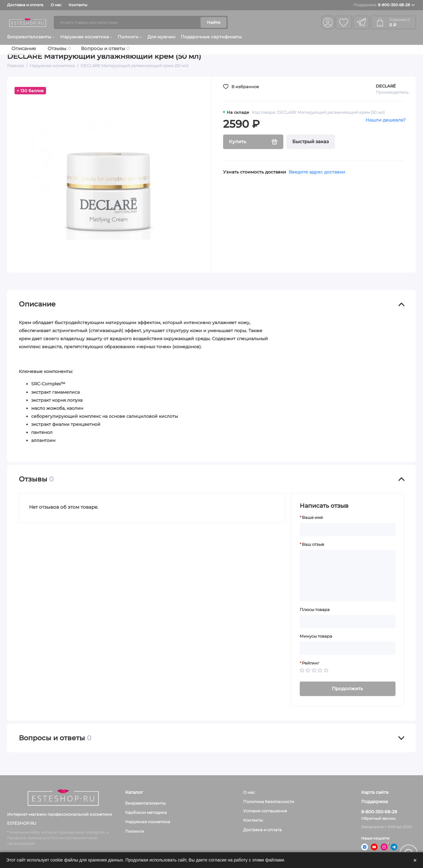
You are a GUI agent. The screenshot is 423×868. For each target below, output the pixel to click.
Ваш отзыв (313, 544)
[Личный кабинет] (328, 22)
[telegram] (361, 22)
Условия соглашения (265, 811)
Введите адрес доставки (317, 172)
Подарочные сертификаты (211, 37)
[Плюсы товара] (348, 622)
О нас (56, 5)
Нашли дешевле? (386, 120)
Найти (214, 22)
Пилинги (130, 37)
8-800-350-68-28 (384, 5)
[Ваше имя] (348, 530)
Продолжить (347, 689)
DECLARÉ (386, 86)
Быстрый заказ (311, 142)
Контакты (78, 5)
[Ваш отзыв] (348, 576)
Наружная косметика (86, 37)
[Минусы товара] (348, 648)
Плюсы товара (315, 610)
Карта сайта (375, 792)
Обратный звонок (378, 818)
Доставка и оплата (25, 5)
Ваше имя (312, 517)
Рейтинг (311, 663)
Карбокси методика (146, 812)
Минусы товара (316, 636)
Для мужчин (161, 37)
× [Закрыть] (415, 860)
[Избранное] (344, 22)
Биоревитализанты (31, 37)
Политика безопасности (269, 802)
